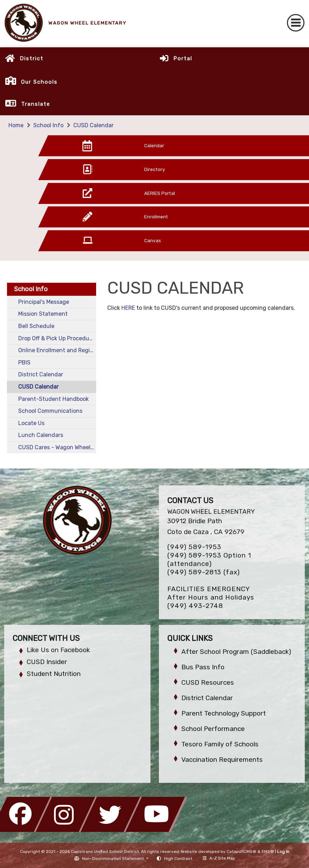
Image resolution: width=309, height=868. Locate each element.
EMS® (268, 852)
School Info (48, 125)
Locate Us (31, 423)
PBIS (24, 363)
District (32, 59)
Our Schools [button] (39, 82)
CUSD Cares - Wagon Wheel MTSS (57, 447)
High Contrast (178, 859)
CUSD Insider (47, 662)
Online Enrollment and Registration (57, 350)
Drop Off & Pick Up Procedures (57, 338)
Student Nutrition (54, 674)
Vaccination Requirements (222, 760)
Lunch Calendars (41, 435)
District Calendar (41, 374)
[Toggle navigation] (296, 23)
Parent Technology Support (224, 713)
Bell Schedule (36, 326)
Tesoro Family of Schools (220, 744)
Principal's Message (44, 302)
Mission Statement (43, 314)
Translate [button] (36, 104)
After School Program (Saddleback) (236, 652)
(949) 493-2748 (195, 606)
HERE (129, 308)
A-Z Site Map (219, 858)
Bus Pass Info (203, 667)
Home (16, 125)
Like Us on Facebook (58, 650)
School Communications (50, 411)
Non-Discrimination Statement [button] (113, 859)
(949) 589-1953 (194, 547)
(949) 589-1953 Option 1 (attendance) (209, 559)
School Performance (213, 729)
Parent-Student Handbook (53, 399)
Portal (183, 59)
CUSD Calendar (93, 125)
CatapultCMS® (241, 852)
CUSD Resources (208, 682)
